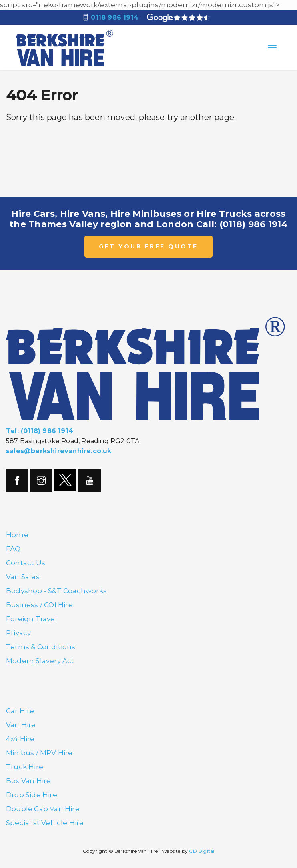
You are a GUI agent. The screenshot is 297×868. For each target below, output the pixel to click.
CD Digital (202, 851)
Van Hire (21, 725)
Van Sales (23, 577)
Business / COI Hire (39, 605)
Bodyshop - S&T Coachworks (56, 591)
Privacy (18, 633)
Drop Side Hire (32, 795)
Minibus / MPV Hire (39, 753)
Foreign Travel (32, 619)
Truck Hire (25, 767)
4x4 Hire (20, 739)
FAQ (13, 549)
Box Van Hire (28, 781)
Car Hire (20, 711)
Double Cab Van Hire (43, 809)
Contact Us (26, 563)
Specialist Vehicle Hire (45, 823)
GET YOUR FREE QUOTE (148, 246)
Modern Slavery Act (40, 661)
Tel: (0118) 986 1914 (40, 431)
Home (17, 535)
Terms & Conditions (41, 647)
